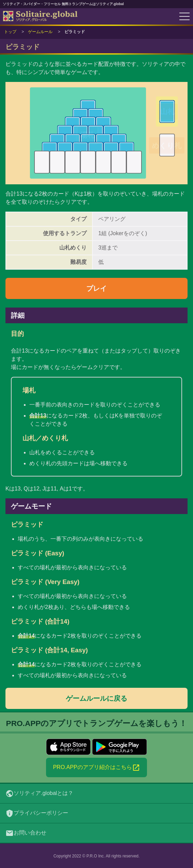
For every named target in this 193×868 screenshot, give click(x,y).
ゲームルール (40, 32)
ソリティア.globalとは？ (39, 794)
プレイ (96, 288)
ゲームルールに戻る (96, 698)
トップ (10, 32)
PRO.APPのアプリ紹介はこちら (96, 768)
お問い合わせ (26, 833)
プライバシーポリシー (37, 813)
